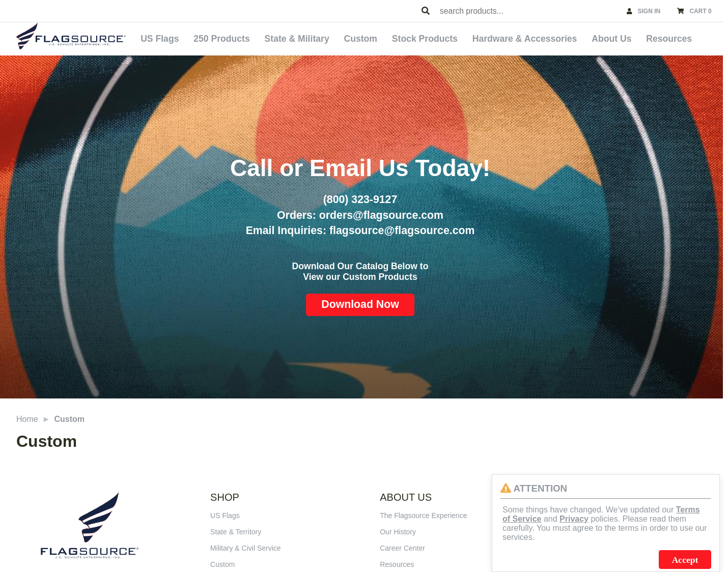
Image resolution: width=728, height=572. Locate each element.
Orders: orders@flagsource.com (360, 215)
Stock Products (425, 39)
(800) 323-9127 (360, 199)
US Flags (160, 39)
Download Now (360, 304)
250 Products (222, 39)
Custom (360, 39)
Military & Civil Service (245, 548)
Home (27, 419)
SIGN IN (649, 11)
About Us (611, 39)
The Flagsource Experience (423, 516)
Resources (669, 39)
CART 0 (700, 11)
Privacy (574, 519)
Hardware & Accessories (525, 39)
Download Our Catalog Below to (360, 266)
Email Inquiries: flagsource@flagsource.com (360, 231)
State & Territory (236, 532)
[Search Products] (426, 11)
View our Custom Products (360, 277)
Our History (398, 532)
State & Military (297, 39)
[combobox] (528, 11)
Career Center (402, 548)
